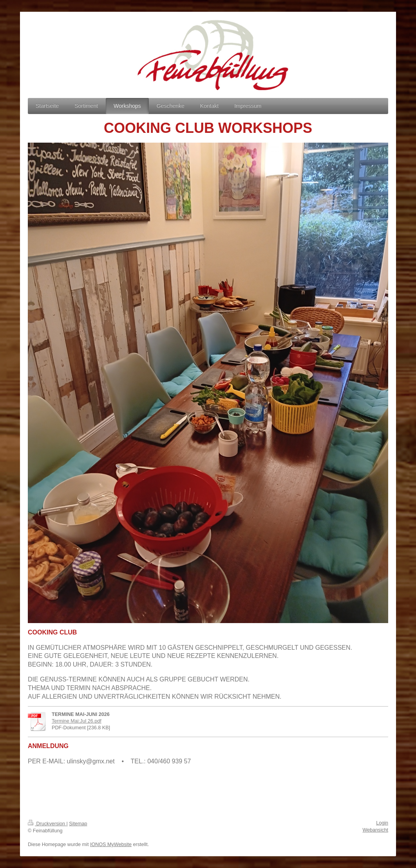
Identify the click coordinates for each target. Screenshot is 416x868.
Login (382, 823)
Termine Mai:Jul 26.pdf (77, 721)
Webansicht (375, 830)
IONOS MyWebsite (111, 844)
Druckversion (47, 824)
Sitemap (78, 824)
